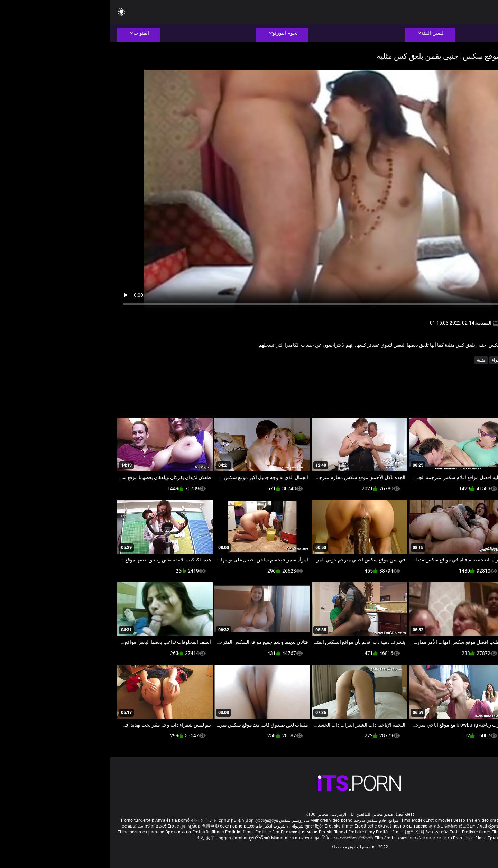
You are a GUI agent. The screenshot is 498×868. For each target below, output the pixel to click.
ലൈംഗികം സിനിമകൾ (34, 826)
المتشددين (408, 360)
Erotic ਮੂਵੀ (68, 826)
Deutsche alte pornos (467, 820)
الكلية (445, 360)
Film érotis (275, 838)
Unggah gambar (122, 838)
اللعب (429, 360)
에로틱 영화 (304, 832)
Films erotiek (302, 820)
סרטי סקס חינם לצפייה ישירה (314, 838)
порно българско (300, 826)
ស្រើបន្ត (85, 826)
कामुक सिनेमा (211, 838)
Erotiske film (158, 832)
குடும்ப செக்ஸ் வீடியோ (342, 826)
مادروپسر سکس (184, 820)
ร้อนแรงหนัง (327, 832)
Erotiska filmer (229, 826)
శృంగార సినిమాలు (450, 826)
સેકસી (371, 826)
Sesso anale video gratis (367, 820)
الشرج (463, 360)
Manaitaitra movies (181, 838)
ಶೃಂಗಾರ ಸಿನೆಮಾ (392, 826)
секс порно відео (127, 826)
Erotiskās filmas (98, 832)
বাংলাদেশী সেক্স (94, 820)
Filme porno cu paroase (31, 832)
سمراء (387, 360)
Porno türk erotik (27, 820)
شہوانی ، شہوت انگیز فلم (169, 826)
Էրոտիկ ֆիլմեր (126, 820)
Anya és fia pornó (62, 820)
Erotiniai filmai (130, 832)
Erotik (345, 832)
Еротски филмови (190, 832)
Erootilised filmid (360, 838)
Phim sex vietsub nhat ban (418, 820)
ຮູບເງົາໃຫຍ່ (150, 838)
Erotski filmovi (223, 832)
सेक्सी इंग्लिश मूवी (420, 826)
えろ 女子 (95, 838)
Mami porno (432, 832)
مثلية (371, 360)
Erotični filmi (279, 832)
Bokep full (481, 832)
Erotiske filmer (366, 832)
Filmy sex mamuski (400, 832)
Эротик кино (68, 832)
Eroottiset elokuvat (263, 826)
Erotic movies (329, 820)
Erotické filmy (252, 832)
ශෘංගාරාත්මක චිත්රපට (243, 838)
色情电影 (101, 826)
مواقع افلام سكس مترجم (266, 820)
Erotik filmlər (458, 832)
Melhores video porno (221, 820)
